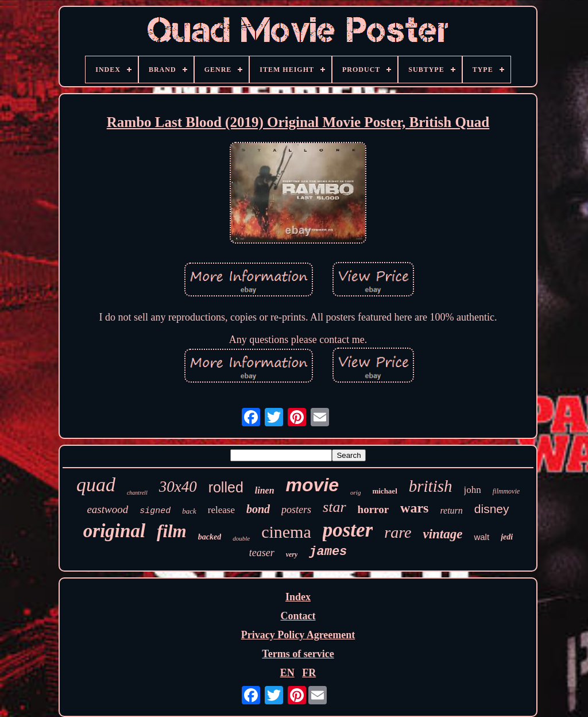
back (189, 511)
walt (481, 537)
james (328, 552)
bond (258, 509)
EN (287, 673)
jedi (507, 537)
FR (309, 673)
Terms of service (298, 654)
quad (96, 485)
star (334, 507)
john (473, 490)
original (114, 531)
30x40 (178, 487)
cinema (286, 532)
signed (155, 511)
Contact (298, 616)
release (221, 510)
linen (265, 490)
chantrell (137, 493)
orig (355, 492)
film (172, 531)
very (292, 554)
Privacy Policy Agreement (298, 635)
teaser (262, 553)
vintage (442, 534)
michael (384, 491)
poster (348, 530)
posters (296, 510)
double (241, 538)
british (431, 486)
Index (298, 597)
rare (398, 532)
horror (374, 509)
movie (312, 485)
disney (492, 509)
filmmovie (506, 491)
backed (210, 537)
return (451, 510)
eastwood (107, 509)
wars (414, 508)
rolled (226, 487)
